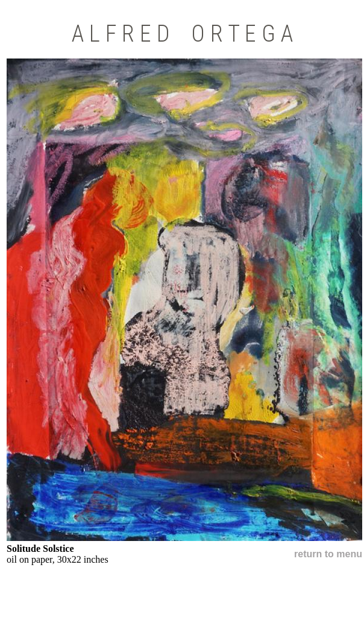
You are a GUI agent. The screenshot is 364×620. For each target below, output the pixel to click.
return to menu (328, 554)
